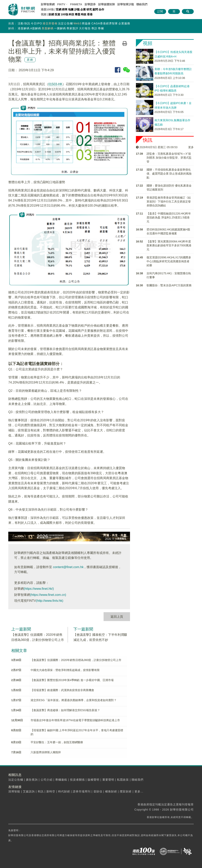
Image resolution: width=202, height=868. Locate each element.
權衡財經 (111, 791)
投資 (57, 14)
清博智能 (14, 791)
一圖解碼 (60, 28)
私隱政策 (123, 780)
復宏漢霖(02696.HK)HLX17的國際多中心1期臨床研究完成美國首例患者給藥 (169, 261)
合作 (101, 9)
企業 (83, 9)
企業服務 (124, 23)
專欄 (101, 28)
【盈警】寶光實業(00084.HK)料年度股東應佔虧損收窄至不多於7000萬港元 (169, 245)
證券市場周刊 (82, 791)
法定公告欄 (65, 23)
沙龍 (77, 9)
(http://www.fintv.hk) (50, 601)
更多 (191, 147)
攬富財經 (126, 791)
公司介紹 (47, 780)
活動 (21, 23)
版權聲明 (94, 780)
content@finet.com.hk (68, 567)
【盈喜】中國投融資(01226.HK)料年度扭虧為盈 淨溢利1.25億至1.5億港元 (169, 217)
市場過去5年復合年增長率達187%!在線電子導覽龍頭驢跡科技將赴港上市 (75, 720)
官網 (59, 9)
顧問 (95, 9)
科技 (71, 14)
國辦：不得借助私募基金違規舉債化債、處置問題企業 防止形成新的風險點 (169, 174)
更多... (139, 791)
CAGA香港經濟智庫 (105, 23)
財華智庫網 (48, 4)
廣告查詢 (32, 780)
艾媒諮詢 (29, 791)
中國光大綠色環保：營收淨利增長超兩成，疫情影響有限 (65, 670)
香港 (90, 14)
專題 (78, 14)
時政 (84, 14)
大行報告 (85, 28)
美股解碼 (48, 28)
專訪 (94, 28)
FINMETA (76, 4)
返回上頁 (117, 617)
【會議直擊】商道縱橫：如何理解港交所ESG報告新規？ (65, 710)
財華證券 (90, 4)
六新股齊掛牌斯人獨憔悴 (46, 752)
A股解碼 (36, 28)
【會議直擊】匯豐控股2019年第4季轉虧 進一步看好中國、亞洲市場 (72, 680)
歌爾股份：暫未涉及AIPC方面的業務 (169, 285)
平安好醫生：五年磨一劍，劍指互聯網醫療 (57, 742)
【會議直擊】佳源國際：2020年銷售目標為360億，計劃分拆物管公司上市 (76, 660)
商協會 (86, 23)
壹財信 (98, 791)
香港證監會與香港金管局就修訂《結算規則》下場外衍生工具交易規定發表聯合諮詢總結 (169, 202)
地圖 (71, 9)
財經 (51, 14)
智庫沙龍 (126, 4)
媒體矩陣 (107, 4)
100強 (64, 14)
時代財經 (64, 791)
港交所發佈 (50, 23)
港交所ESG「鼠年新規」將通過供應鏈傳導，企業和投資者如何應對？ (74, 700)
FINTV (61, 4)
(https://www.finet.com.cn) (48, 595)
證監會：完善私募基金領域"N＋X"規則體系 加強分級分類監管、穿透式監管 (169, 158)
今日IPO (36, 23)
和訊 (41, 791)
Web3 (77, 23)
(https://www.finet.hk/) (39, 589)
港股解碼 (24, 28)
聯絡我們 (142, 4)
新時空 (51, 791)
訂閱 (160, 11)
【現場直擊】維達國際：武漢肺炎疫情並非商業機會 (62, 690)
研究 (89, 9)
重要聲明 (108, 780)
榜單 (65, 9)
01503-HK (55, 84)
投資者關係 (77, 780)
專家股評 (72, 28)
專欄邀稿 (61, 780)
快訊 (27, 23)
